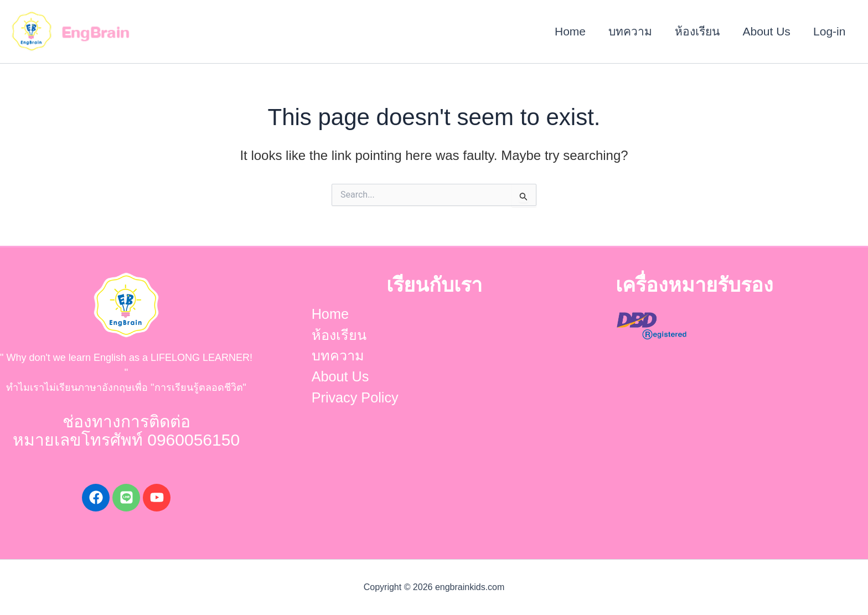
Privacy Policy (353, 401)
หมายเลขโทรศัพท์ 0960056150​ (126, 440)
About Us (766, 31)
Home (568, 31)
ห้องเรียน (696, 31)
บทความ (629, 31)
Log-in (829, 31)
